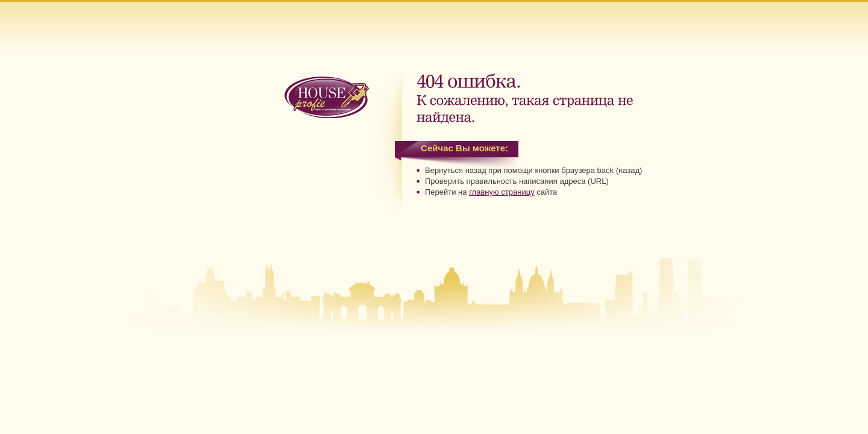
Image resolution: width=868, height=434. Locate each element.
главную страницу (502, 192)
